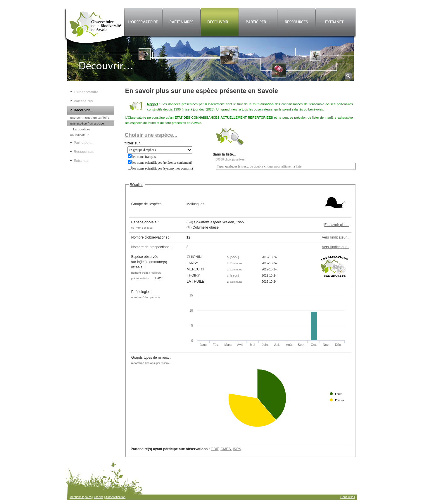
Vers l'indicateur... (336, 237)
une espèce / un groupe (87, 123)
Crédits (99, 497)
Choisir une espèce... (151, 135)
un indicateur (79, 135)
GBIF (215, 449)
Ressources (84, 152)
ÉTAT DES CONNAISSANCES (197, 118)
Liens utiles (348, 497)
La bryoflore (82, 129)
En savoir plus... (337, 225)
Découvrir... (83, 110)
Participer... (83, 143)
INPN (237, 449)
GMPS (226, 449)
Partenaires (83, 101)
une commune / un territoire (90, 118)
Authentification (115, 497)
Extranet (81, 161)
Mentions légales (81, 497)
